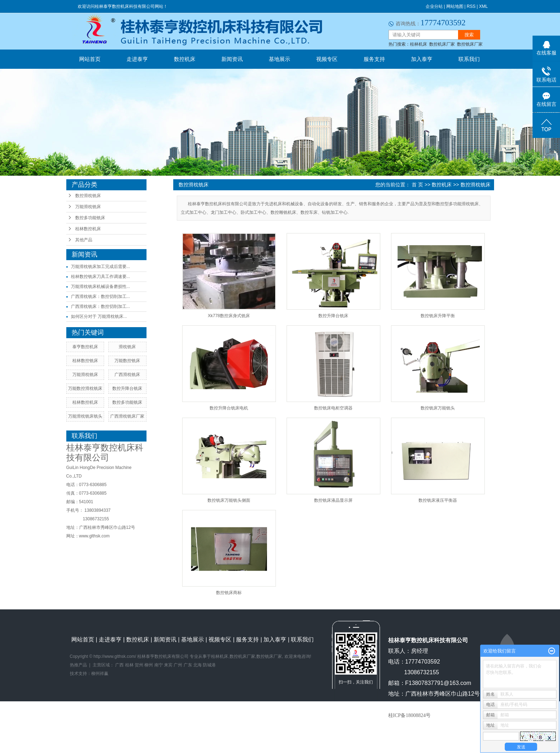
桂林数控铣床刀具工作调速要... (101, 277)
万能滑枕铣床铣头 (85, 416)
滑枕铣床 (127, 347)
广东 (188, 665)
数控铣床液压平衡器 (438, 500)
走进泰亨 (137, 59)
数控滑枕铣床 (88, 196)
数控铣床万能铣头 (438, 408)
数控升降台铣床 (127, 388)
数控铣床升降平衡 (438, 316)
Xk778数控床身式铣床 (229, 316)
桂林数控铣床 (85, 361)
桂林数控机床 (88, 229)
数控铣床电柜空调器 (333, 408)
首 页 (417, 185)
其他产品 (84, 240)
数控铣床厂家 (470, 44)
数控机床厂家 (442, 44)
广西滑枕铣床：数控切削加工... (101, 296)
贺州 (139, 665)
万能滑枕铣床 (88, 207)
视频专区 (327, 59)
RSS (471, 6)
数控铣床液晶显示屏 (333, 500)
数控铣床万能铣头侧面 (229, 500)
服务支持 (374, 59)
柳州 (149, 665)
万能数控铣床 (127, 361)
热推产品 (78, 665)
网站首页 (90, 59)
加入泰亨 (422, 59)
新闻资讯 (232, 59)
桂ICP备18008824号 (410, 715)
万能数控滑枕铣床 (85, 388)
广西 (119, 665)
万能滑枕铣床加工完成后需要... (101, 267)
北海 (197, 665)
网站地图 (455, 6)
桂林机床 (418, 44)
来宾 (168, 665)
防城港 (209, 665)
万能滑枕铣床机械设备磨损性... (101, 287)
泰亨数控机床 (85, 347)
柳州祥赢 (100, 674)
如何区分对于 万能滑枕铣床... (99, 316)
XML (484, 6)
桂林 (129, 665)
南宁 (159, 665)
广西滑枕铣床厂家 (127, 416)
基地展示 (279, 59)
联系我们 (469, 59)
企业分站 (434, 6)
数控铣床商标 (229, 593)
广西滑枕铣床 (127, 375)
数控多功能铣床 (90, 218)
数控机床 (185, 59)
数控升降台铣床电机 (229, 408)
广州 (178, 665)
